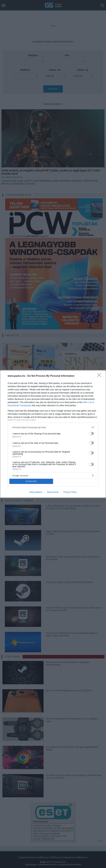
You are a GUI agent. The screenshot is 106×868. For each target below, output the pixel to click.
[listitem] (53, 427)
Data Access (53, 492)
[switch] (91, 433)
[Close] (100, 376)
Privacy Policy (70, 492)
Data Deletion (36, 492)
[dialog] (53, 434)
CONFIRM (31, 481)
